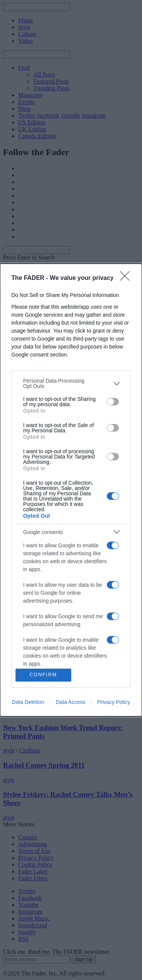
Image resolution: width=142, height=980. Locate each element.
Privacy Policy (113, 702)
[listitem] (71, 383)
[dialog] (71, 490)
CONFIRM (43, 675)
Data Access (70, 702)
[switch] (113, 402)
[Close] (127, 278)
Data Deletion (28, 702)
